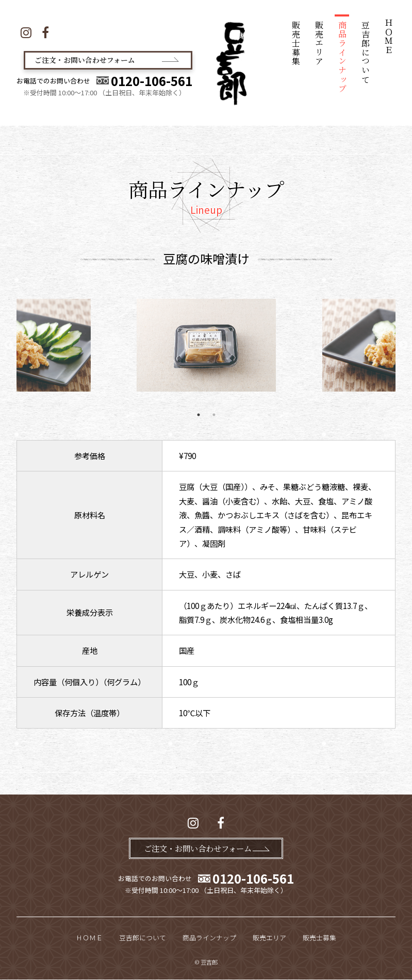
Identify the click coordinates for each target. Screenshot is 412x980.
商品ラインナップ (342, 57)
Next (403, 345)
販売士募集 (296, 43)
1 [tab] (199, 415)
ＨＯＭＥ (389, 37)
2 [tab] (214, 415)
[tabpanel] (206, 345)
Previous (9, 345)
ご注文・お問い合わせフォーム (92, 62)
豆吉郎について (365, 52)
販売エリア (319, 43)
